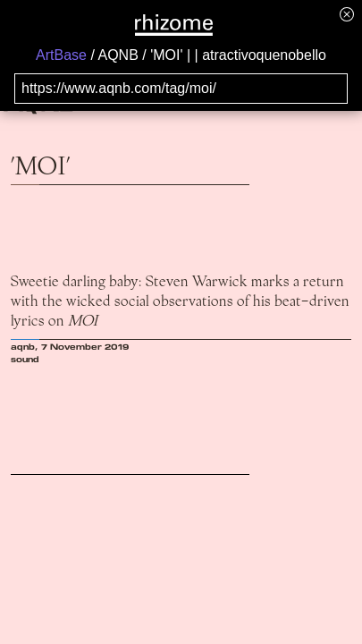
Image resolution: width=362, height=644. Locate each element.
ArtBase (61, 55)
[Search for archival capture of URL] (181, 89)
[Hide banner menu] (347, 14)
